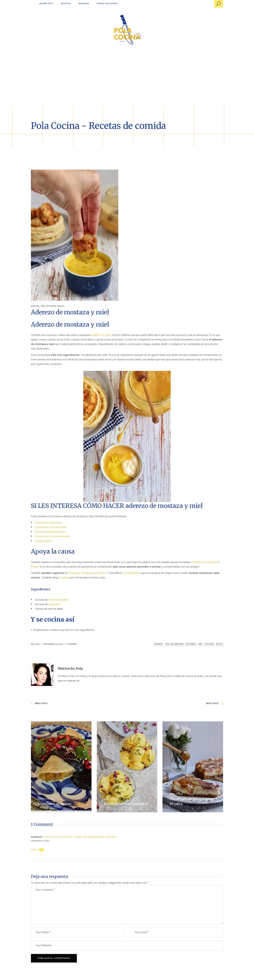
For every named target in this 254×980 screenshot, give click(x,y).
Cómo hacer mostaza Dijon (51, 527)
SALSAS (61, 306)
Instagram (87, 573)
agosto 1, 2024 (46, 799)
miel (200, 644)
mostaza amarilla (58, 600)
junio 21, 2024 (176, 794)
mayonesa (54, 604)
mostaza (209, 644)
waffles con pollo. (101, 335)
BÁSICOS (35, 306)
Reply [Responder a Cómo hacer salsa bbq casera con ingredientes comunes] (34, 850)
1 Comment (72, 644)
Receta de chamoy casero (50, 532)
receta (219, 644)
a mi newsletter (131, 573)
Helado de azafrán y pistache (126, 804)
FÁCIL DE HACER (48, 306)
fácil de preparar (174, 644)
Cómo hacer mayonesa (48, 523)
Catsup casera (43, 541)
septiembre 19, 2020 (53, 644)
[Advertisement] (127, 79)
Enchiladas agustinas (55, 804)
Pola (37, 644)
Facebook (74, 573)
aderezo (159, 644)
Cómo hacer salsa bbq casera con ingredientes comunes (80, 837)
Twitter (64, 578)
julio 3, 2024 (110, 799)
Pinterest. (101, 573)
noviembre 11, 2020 (40, 841)
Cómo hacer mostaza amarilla (52, 536)
